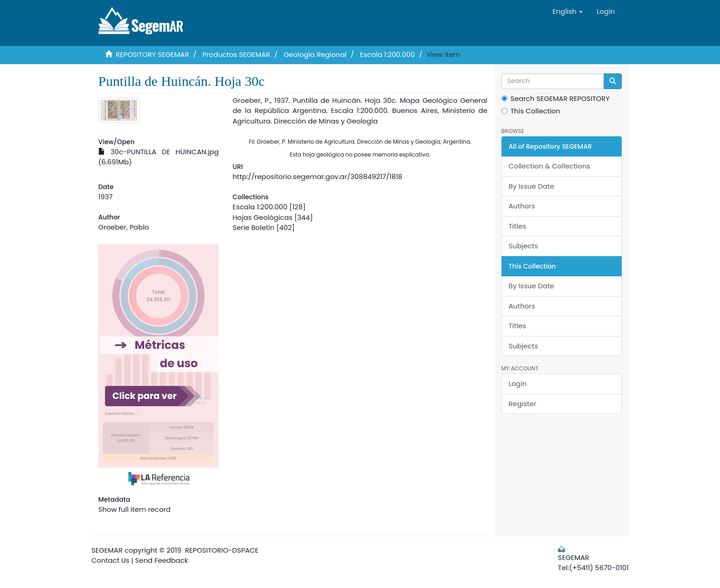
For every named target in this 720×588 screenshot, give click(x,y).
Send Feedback (161, 560)
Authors (522, 206)
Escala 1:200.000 (387, 54)
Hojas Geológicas (262, 217)
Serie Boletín (253, 227)
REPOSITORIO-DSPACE (222, 550)
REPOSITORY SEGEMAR (152, 54)
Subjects (523, 246)
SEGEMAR (107, 550)
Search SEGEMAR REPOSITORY (556, 98)
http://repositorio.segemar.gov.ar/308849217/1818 (317, 176)
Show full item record (134, 509)
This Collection (531, 111)
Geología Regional (315, 54)
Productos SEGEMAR (236, 54)
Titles (517, 226)
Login (518, 384)
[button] (568, 11)
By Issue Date (532, 186)
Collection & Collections (550, 166)
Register (523, 404)
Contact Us (110, 560)
